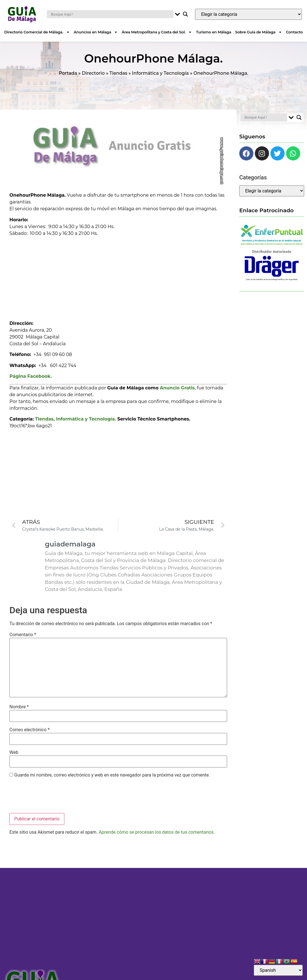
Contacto (294, 32)
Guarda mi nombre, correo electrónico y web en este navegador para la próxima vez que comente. (112, 775)
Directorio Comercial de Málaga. (37, 32)
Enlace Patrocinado (266, 210)
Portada (68, 73)
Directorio (93, 73)
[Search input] (112, 14)
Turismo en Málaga (213, 32)
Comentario (23, 635)
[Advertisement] (118, 276)
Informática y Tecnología (160, 73)
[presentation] (52, 796)
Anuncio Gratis (177, 388)
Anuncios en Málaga (96, 32)
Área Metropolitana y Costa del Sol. (157, 32)
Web (14, 752)
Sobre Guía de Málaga (259, 32)
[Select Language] (278, 970)
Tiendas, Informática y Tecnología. (75, 419)
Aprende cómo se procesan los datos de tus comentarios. (157, 832)
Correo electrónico (29, 730)
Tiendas (118, 73)
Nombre (19, 707)
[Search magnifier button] (185, 14)
